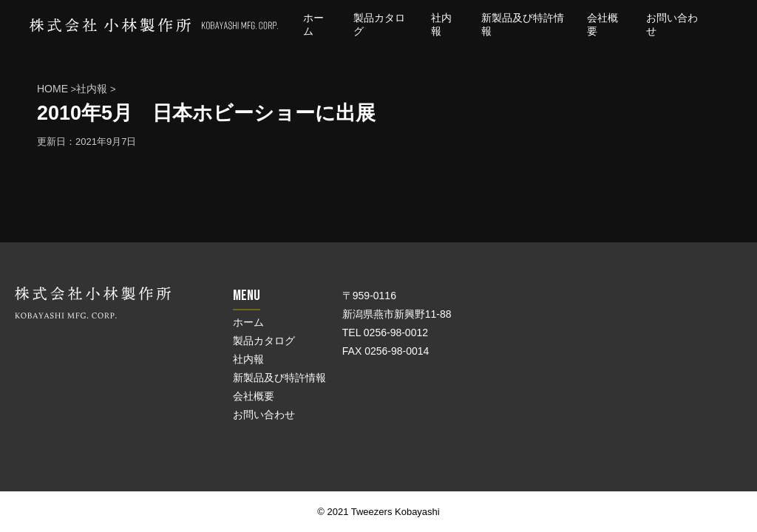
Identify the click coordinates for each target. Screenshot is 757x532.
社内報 (248, 359)
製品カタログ (264, 341)
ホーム (248, 322)
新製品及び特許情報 (279, 378)
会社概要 (254, 396)
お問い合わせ (264, 415)
